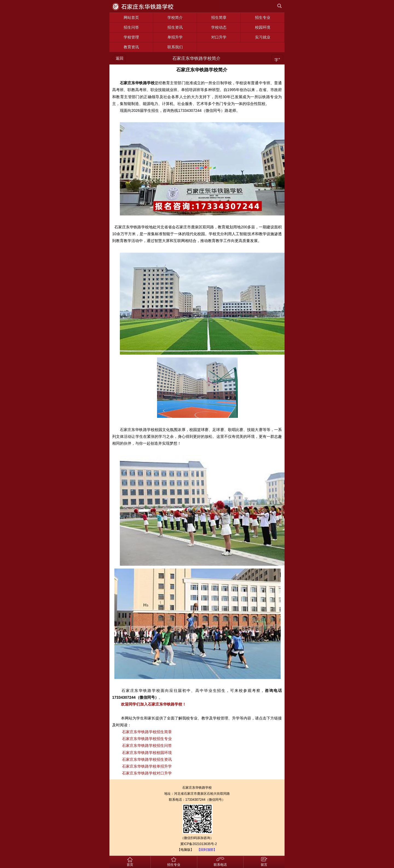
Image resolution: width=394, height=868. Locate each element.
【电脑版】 (186, 850)
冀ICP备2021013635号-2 (199, 844)
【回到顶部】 (207, 850)
